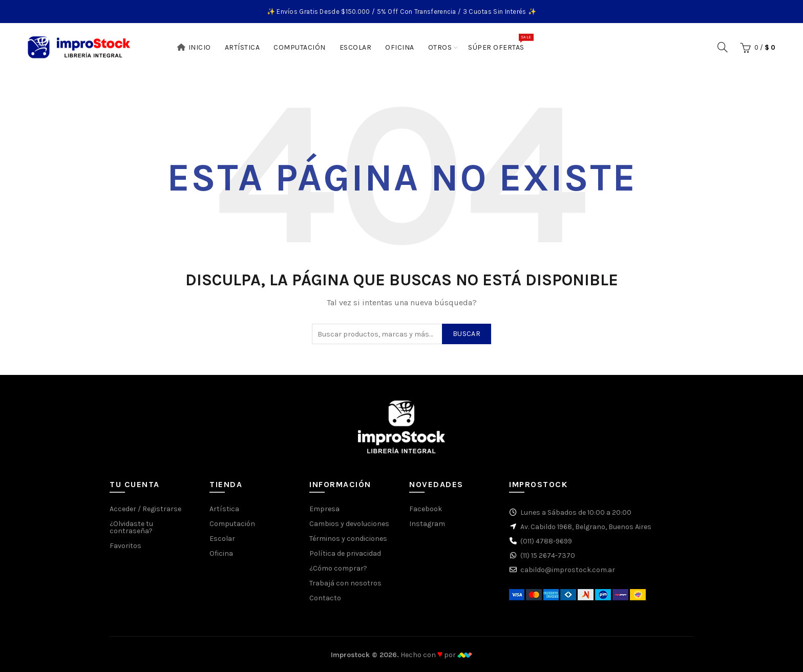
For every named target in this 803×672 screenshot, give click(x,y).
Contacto (325, 598)
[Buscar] (723, 47)
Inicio (194, 47)
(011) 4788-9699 (546, 541)
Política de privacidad (345, 553)
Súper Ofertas (500, 43)
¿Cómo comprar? (338, 568)
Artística (242, 47)
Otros (440, 47)
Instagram (427, 524)
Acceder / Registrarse (145, 509)
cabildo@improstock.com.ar (568, 570)
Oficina (400, 47)
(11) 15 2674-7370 (548, 555)
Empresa (324, 509)
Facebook (426, 509)
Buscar (467, 334)
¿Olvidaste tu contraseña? (131, 527)
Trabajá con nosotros (345, 583)
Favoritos (125, 546)
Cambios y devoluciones (349, 524)
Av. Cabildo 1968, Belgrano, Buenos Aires (586, 527)
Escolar (356, 47)
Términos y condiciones (348, 539)
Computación (300, 47)
